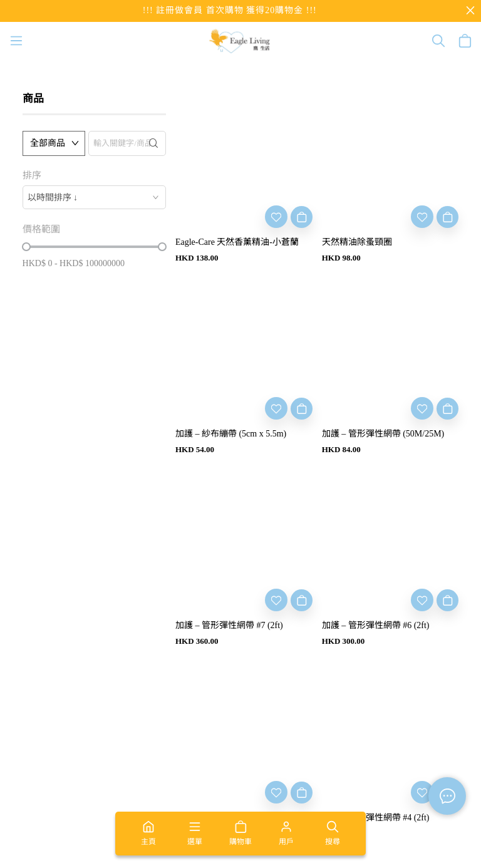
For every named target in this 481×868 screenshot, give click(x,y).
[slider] (26, 247)
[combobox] (94, 197)
